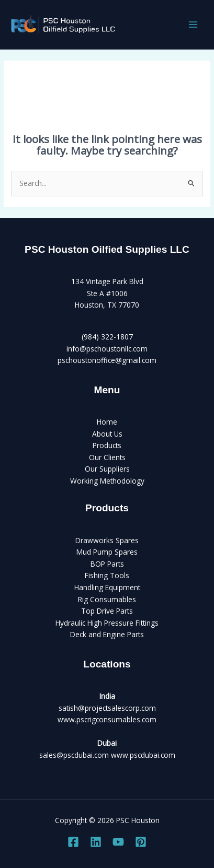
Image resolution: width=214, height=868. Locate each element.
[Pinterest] (141, 842)
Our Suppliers (107, 469)
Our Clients (107, 457)
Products (107, 445)
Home (107, 422)
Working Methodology (107, 481)
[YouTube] (118, 842)
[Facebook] (73, 842)
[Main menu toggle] (193, 25)
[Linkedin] (96, 842)
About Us (107, 434)
